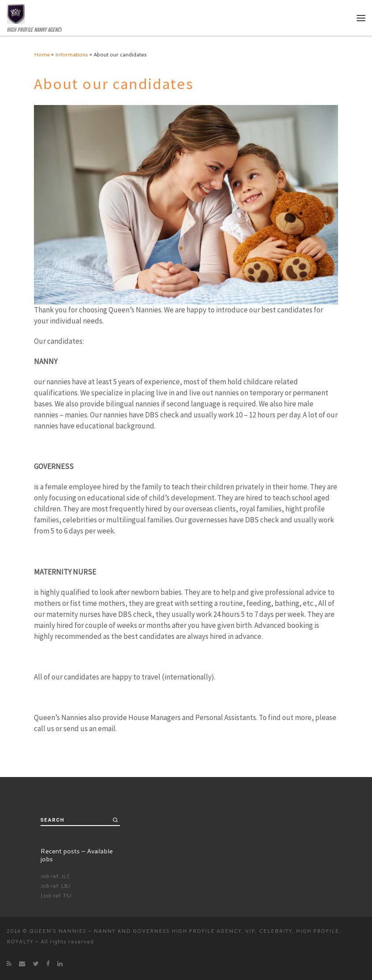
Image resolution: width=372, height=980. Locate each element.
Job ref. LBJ (55, 886)
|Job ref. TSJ (56, 896)
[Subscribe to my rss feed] (9, 964)
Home (42, 54)
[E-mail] (22, 964)
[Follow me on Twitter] (36, 964)
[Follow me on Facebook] (48, 964)
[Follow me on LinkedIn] (60, 964)
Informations (72, 54)
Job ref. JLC (55, 876)
